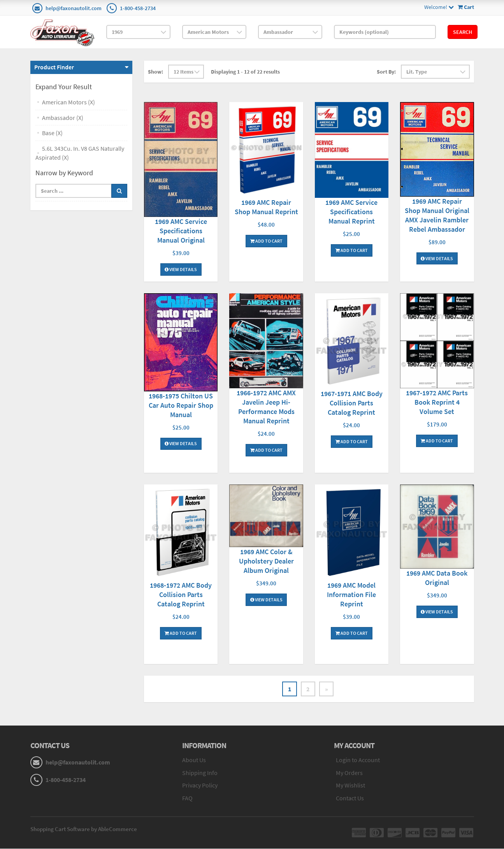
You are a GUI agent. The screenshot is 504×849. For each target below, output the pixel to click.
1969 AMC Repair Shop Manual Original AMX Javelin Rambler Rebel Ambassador (437, 215)
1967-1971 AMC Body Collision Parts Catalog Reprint (352, 403)
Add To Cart (266, 241)
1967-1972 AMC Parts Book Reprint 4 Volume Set (437, 402)
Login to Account (358, 760)
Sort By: (386, 72)
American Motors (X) (68, 102)
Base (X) (52, 133)
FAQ (187, 798)
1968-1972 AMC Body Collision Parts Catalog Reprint (181, 594)
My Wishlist (350, 786)
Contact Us (350, 798)
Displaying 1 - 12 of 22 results (245, 72)
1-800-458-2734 (138, 8)
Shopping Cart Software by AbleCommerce (84, 829)
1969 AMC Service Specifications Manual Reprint (351, 212)
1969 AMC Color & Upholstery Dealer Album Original (266, 561)
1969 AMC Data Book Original (437, 578)
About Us (194, 760)
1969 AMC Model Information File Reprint (351, 594)
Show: (155, 72)
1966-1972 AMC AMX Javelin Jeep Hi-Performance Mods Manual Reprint (266, 407)
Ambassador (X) (63, 118)
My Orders (349, 773)
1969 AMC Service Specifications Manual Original (181, 231)
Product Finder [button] (54, 67)
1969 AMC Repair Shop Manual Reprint (266, 207)
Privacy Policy (200, 786)
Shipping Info (200, 773)
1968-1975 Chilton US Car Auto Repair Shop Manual (181, 405)
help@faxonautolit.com (74, 8)
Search (463, 32)
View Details (181, 269)
